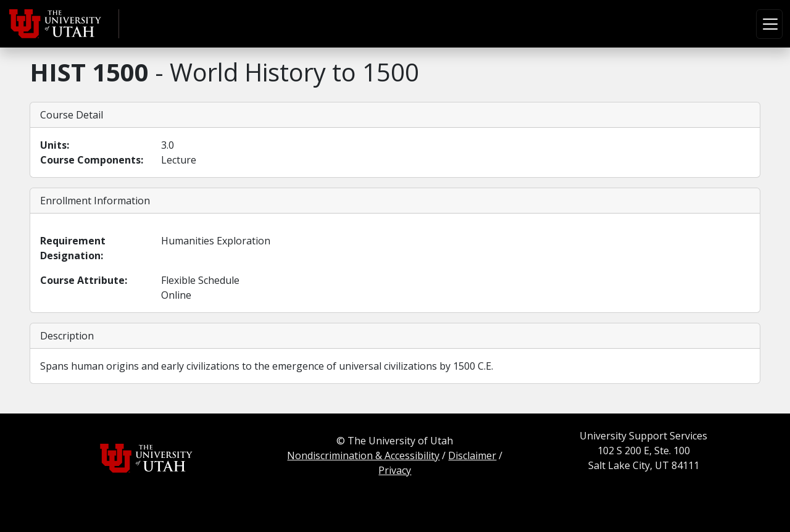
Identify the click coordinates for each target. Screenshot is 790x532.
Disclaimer (472, 455)
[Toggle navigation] (769, 24)
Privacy (395, 470)
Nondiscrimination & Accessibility (363, 455)
